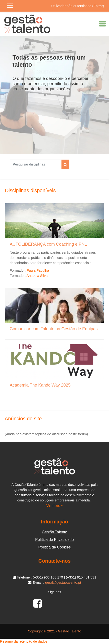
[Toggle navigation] (102, 24)
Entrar (98, 6)
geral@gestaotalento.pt (63, 583)
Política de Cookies (54, 547)
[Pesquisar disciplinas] (36, 164)
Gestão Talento (54, 532)
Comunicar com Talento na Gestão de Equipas (54, 329)
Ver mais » (54, 505)
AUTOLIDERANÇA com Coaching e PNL (48, 244)
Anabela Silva (37, 276)
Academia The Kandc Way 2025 (40, 385)
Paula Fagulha (38, 270)
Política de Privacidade (54, 540)
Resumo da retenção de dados (24, 641)
